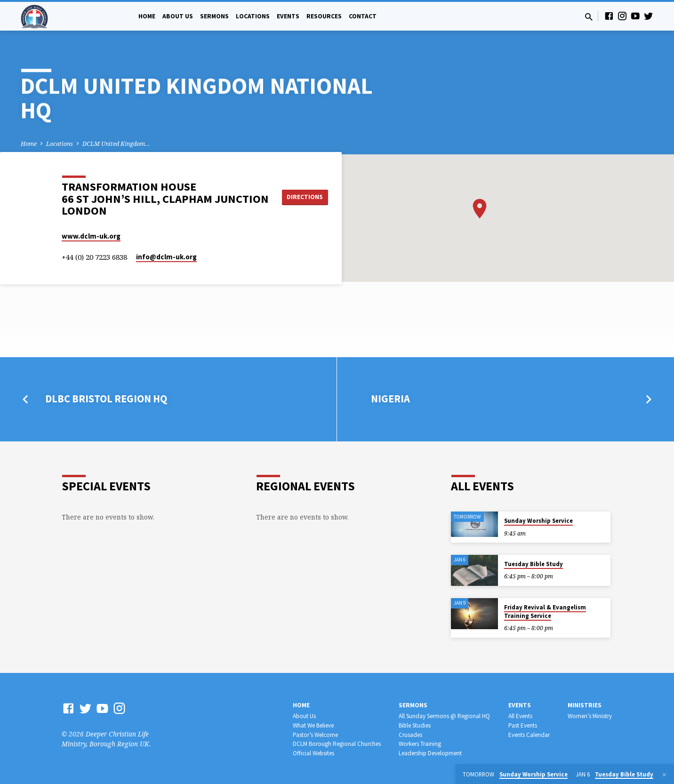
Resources (324, 16)
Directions (306, 197)
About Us (178, 16)
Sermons (214, 16)
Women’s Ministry (590, 716)
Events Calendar (529, 735)
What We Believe (313, 725)
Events (288, 16)
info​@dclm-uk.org (166, 257)
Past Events (523, 725)
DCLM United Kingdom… (116, 144)
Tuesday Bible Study (534, 564)
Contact (363, 16)
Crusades (410, 735)
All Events (520, 716)
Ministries (585, 705)
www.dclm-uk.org (91, 236)
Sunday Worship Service (538, 521)
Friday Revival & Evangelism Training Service (545, 612)
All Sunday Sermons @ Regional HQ (444, 716)
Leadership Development (430, 753)
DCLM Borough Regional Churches (337, 744)
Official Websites (313, 753)
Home (147, 16)
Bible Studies (415, 725)
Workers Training (420, 744)
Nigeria (390, 399)
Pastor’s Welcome (315, 735)
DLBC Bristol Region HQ (106, 399)
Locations (253, 16)
